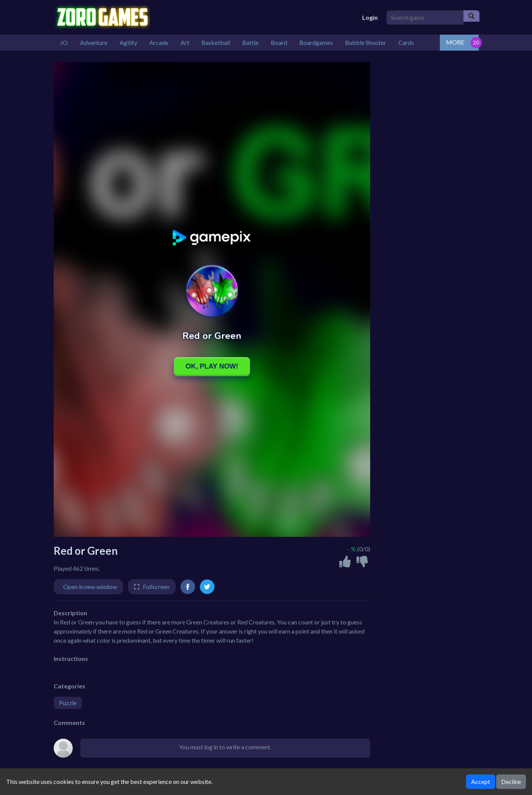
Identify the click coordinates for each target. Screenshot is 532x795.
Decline (511, 781)
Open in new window (90, 587)
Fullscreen (156, 587)
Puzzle (68, 703)
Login (370, 17)
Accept (481, 781)
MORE (455, 42)
